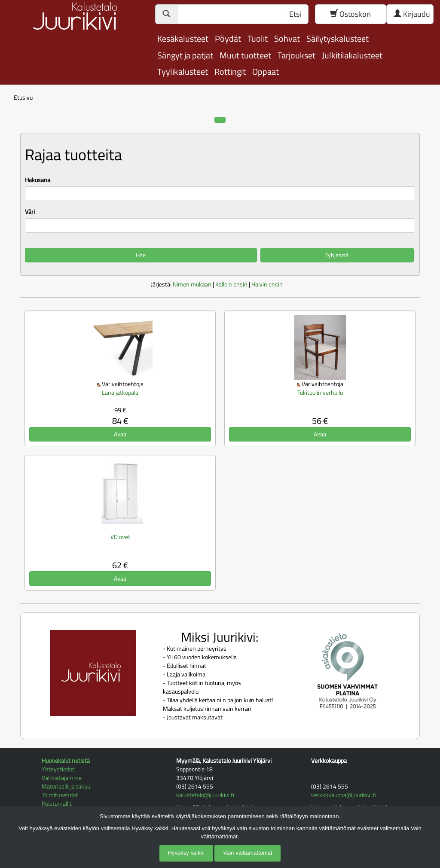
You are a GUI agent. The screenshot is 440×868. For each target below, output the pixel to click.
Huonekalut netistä (66, 760)
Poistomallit (57, 803)
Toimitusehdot (60, 795)
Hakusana (38, 180)
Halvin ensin (267, 284)
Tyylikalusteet (183, 72)
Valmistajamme (62, 778)
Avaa (120, 434)
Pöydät (228, 38)
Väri (30, 212)
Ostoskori (350, 14)
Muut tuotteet (245, 55)
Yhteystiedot (58, 769)
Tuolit (258, 38)
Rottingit (230, 72)
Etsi (295, 14)
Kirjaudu (412, 14)
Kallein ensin (231, 284)
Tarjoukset (296, 55)
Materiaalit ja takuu (66, 786)
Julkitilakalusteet (352, 55)
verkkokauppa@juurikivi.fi (344, 795)
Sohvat (287, 38)
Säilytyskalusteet (338, 38)
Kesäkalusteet (183, 38)
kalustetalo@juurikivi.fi (205, 795)
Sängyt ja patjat (185, 55)
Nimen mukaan (192, 284)
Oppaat (266, 72)
